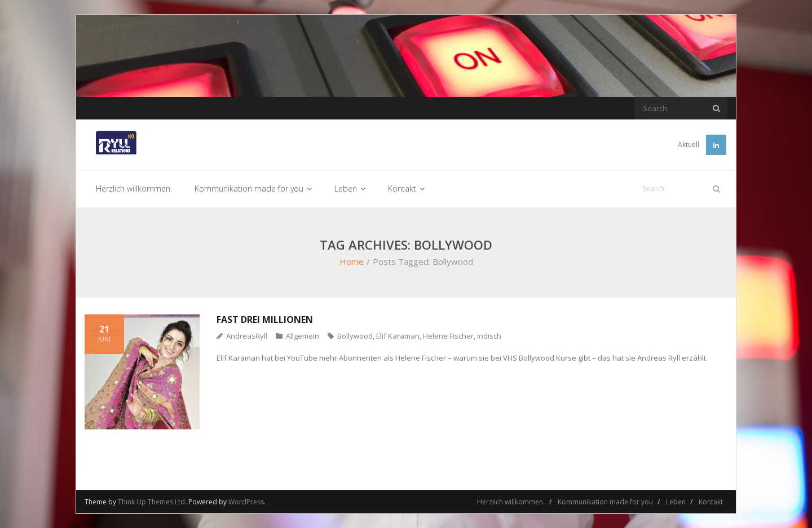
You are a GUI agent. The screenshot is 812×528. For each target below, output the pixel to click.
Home (352, 261)
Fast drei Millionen (265, 320)
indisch (489, 336)
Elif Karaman (398, 336)
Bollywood (355, 336)
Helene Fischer (448, 336)
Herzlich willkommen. (511, 502)
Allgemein (303, 336)
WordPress (246, 502)
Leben (676, 502)
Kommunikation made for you (605, 502)
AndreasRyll (247, 336)
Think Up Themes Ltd (151, 502)
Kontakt (711, 502)
